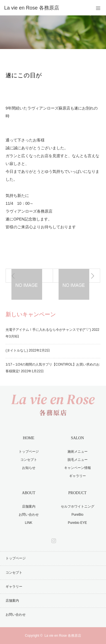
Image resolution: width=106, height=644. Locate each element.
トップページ (29, 452)
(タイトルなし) (17, 350)
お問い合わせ (29, 515)
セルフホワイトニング (78, 506)
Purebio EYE (77, 523)
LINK (29, 523)
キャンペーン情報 (78, 468)
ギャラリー (78, 476)
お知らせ (23, 55)
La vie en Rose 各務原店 (63, 636)
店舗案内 (29, 506)
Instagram (53, 540)
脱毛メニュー (78, 460)
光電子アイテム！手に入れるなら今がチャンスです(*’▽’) (48, 330)
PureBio (77, 515)
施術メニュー (78, 452)
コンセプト (29, 460)
